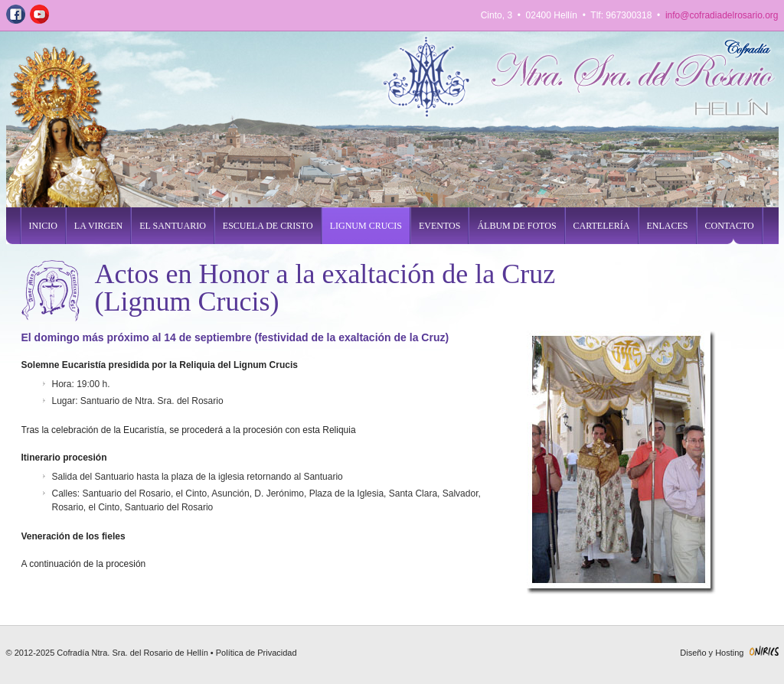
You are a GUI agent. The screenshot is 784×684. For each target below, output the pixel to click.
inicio (43, 226)
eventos (439, 226)
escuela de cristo (268, 226)
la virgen (98, 226)
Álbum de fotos (516, 226)
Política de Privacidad (256, 653)
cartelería (602, 226)
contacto (730, 226)
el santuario (173, 226)
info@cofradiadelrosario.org (722, 15)
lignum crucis (366, 226)
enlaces (668, 226)
